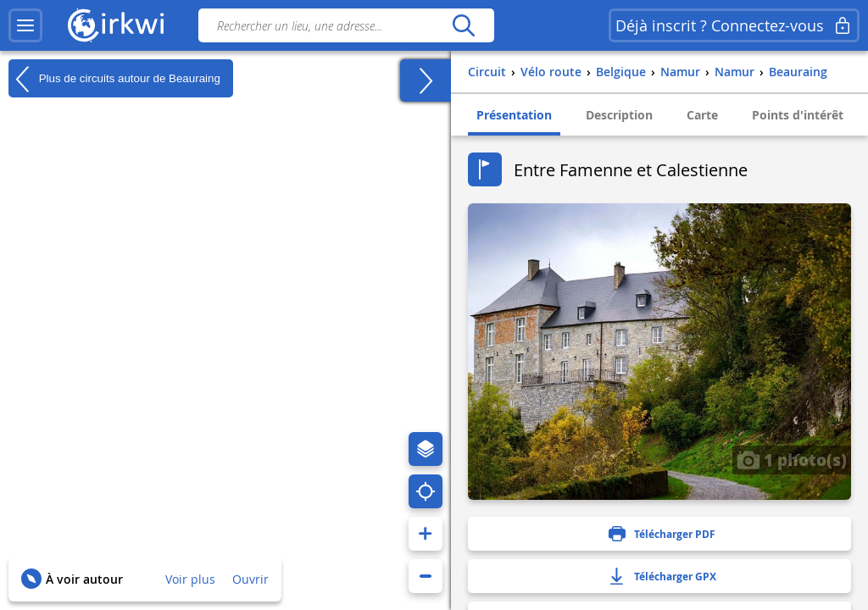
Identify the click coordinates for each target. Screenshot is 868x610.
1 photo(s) (792, 459)
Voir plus (190, 579)
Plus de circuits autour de (114, 79)
